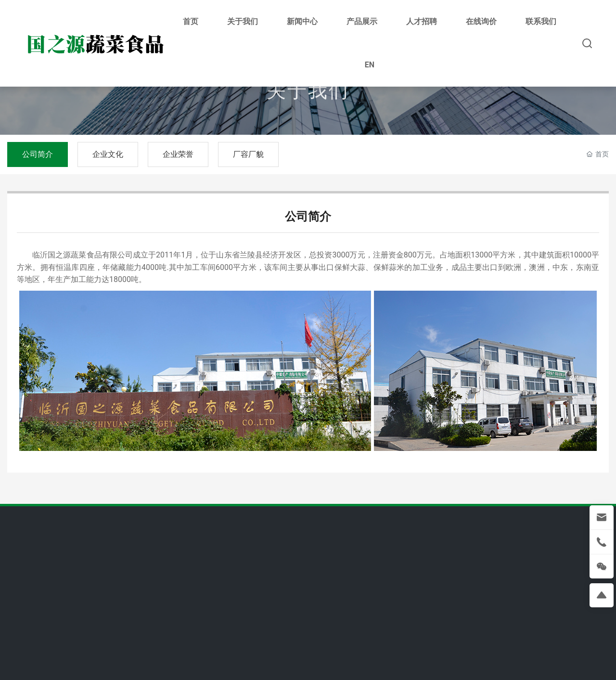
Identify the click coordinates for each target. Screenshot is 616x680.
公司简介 (38, 154)
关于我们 (308, 95)
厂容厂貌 (248, 154)
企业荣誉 (178, 154)
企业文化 (108, 154)
